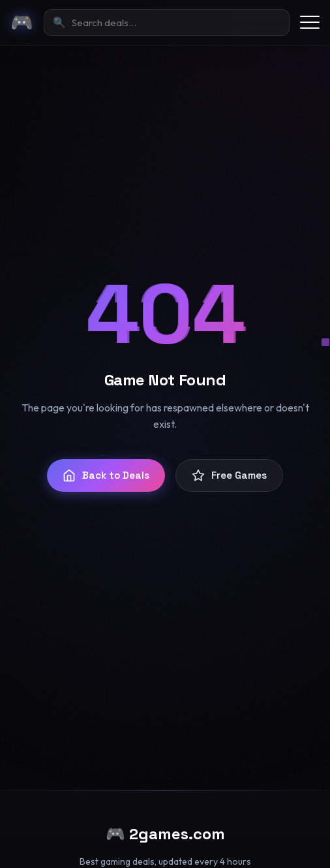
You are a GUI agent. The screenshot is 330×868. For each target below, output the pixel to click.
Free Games (229, 475)
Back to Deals (106, 475)
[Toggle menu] (310, 22)
